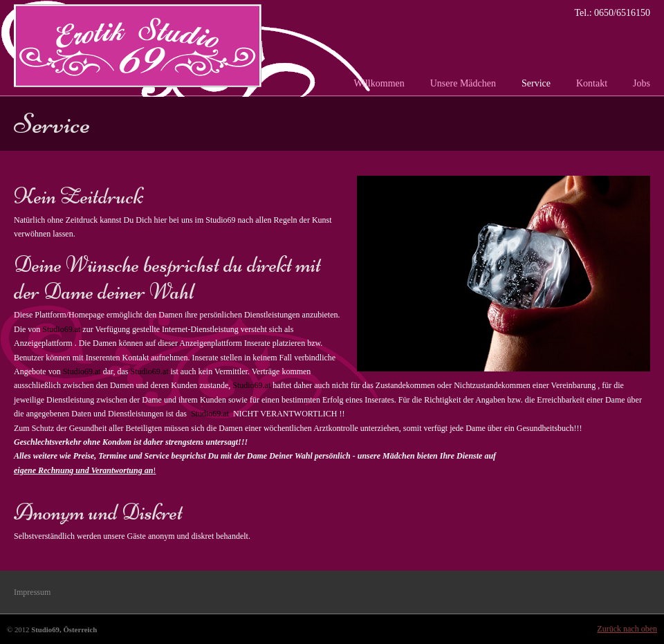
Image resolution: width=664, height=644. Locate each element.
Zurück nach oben (627, 629)
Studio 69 (138, 46)
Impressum (32, 592)
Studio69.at (61, 329)
